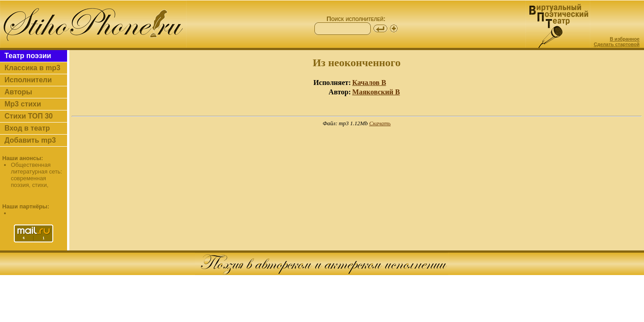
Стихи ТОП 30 (29, 116)
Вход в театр (27, 128)
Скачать (380, 123)
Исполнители (28, 80)
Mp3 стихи (23, 104)
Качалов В (369, 83)
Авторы (18, 92)
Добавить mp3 (30, 140)
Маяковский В (376, 92)
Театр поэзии (28, 56)
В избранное (625, 39)
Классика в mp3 (32, 68)
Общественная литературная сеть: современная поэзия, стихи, (36, 175)
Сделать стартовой (617, 44)
